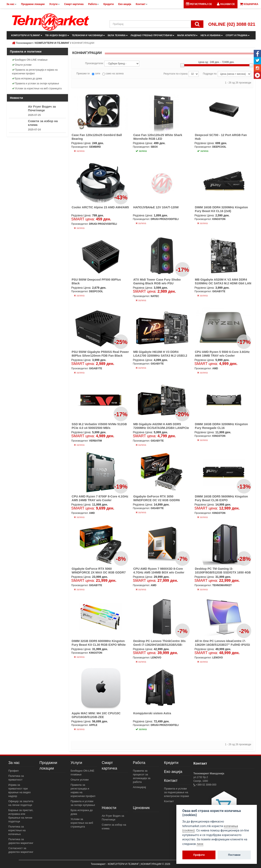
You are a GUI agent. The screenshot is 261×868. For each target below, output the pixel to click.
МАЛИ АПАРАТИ (187, 35)
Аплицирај (139, 787)
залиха (79, 151)
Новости (109, 808)
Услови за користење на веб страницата (37, 88)
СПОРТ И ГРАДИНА (238, 35)
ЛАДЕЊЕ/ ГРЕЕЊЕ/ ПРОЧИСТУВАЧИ (152, 35)
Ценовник (141, 808)
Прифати (199, 855)
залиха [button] (141, 151)
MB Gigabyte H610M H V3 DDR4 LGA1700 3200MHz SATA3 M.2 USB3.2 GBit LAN (160, 356)
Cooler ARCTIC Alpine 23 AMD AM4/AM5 (100, 207)
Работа (139, 763)
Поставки (234, 855)
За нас (14, 763)
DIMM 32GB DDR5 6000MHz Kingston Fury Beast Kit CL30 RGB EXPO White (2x (99, 645)
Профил (13, 771)
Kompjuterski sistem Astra (152, 713)
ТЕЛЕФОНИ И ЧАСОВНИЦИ (88, 35)
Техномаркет (25, 43)
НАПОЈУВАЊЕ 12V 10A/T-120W (156, 207)
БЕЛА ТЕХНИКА (118, 35)
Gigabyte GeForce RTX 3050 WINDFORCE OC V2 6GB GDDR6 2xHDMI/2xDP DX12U (157, 500)
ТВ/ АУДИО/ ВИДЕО (57, 35)
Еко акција (173, 772)
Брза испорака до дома (27, 79)
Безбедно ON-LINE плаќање (30, 60)
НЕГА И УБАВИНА (212, 35)
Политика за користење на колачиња (17, 830)
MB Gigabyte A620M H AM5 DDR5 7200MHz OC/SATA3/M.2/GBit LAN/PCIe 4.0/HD (161, 428)
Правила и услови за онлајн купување (36, 83)
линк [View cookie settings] (200, 844)
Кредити (171, 763)
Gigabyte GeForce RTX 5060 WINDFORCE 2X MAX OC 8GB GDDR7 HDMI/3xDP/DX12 (99, 572)
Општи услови (22, 65)
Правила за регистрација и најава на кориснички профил (35, 72)
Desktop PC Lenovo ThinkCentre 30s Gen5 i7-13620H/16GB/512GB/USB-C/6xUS (160, 645)
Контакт (171, 781)
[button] (226, 4)
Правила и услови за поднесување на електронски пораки (177, 792)
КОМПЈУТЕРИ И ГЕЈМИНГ (27, 35)
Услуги (76, 763)
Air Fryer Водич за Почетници (42, 108)
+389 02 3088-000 (206, 785)
